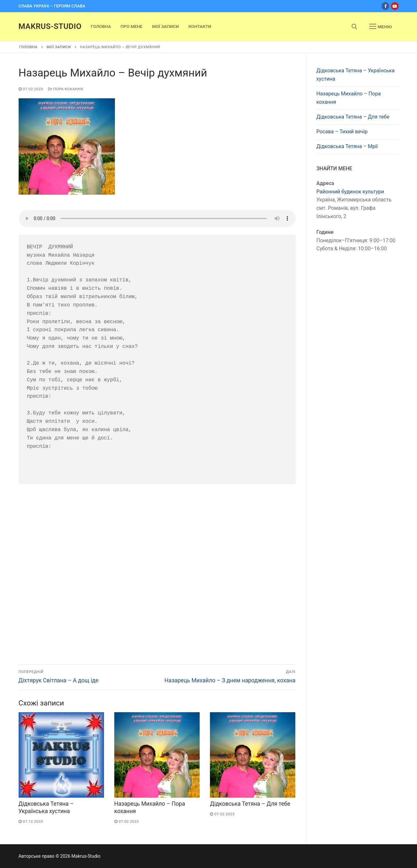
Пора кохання (65, 89)
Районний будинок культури (350, 192)
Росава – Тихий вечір (342, 132)
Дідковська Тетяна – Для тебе (250, 804)
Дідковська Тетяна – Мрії (347, 146)
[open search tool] (354, 27)
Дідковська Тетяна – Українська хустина (356, 75)
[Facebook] (385, 6)
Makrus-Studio (50, 26)
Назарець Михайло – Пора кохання (349, 98)
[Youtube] (395, 6)
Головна (28, 47)
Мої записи (59, 47)
